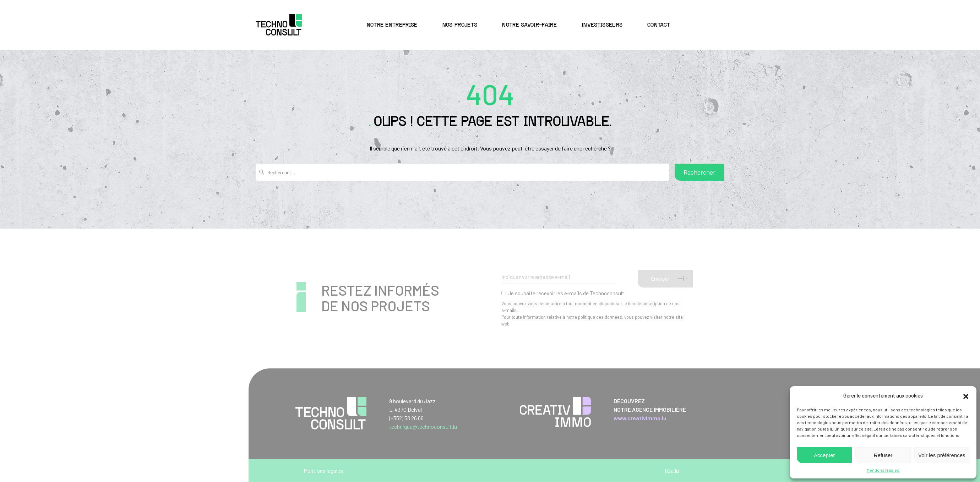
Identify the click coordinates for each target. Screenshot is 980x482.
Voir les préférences (942, 455)
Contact (659, 25)
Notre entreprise (392, 25)
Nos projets (460, 25)
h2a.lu (672, 470)
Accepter (824, 455)
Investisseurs (602, 25)
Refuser (883, 455)
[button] (966, 395)
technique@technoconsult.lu (423, 426)
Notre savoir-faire (529, 25)
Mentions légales (883, 470)
